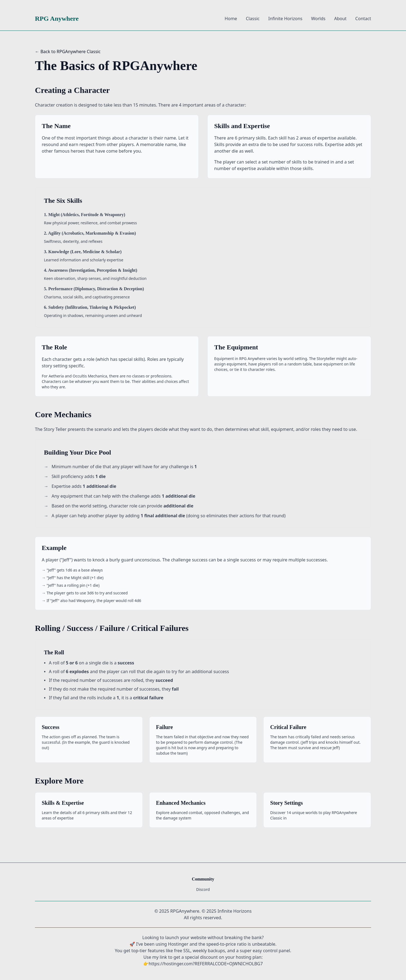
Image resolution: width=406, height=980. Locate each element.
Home (231, 19)
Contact (363, 19)
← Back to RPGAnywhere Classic (68, 52)
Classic (253, 19)
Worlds (318, 19)
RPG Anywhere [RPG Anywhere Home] (57, 19)
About (340, 19)
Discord (203, 889)
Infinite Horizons (285, 19)
